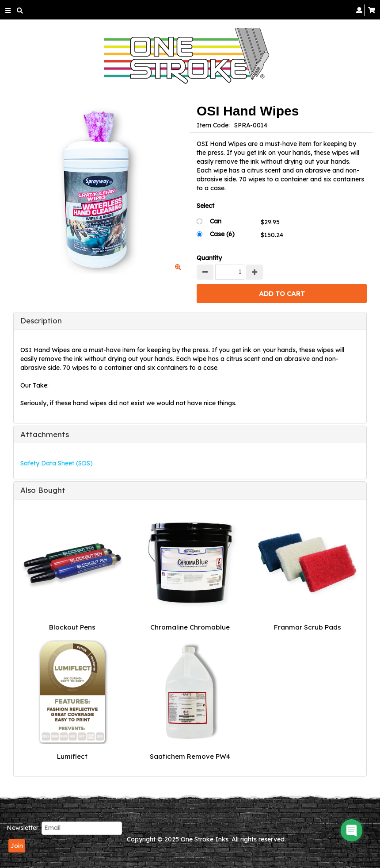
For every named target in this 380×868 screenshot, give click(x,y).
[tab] (190, 321)
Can (216, 221)
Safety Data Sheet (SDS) (57, 463)
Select (205, 206)
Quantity (209, 258)
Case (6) (222, 234)
